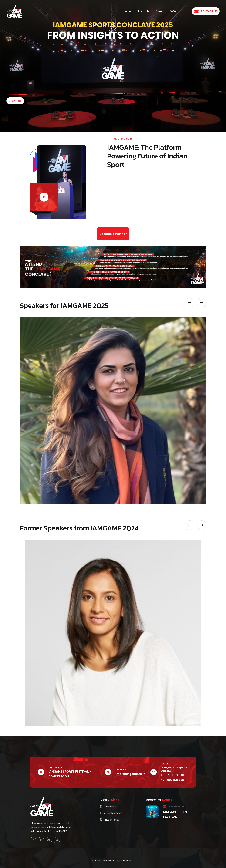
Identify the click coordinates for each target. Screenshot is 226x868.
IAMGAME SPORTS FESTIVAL (176, 814)
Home (127, 11)
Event (159, 11)
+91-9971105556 (172, 780)
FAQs (173, 11)
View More (15, 101)
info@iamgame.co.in (130, 774)
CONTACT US (206, 11)
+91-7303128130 (172, 775)
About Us (143, 11)
